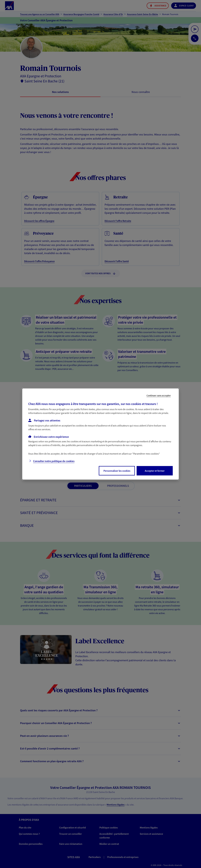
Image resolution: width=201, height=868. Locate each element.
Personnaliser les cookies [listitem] (117, 471)
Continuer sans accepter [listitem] (159, 395)
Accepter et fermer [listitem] (155, 471)
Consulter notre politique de (54, 461)
